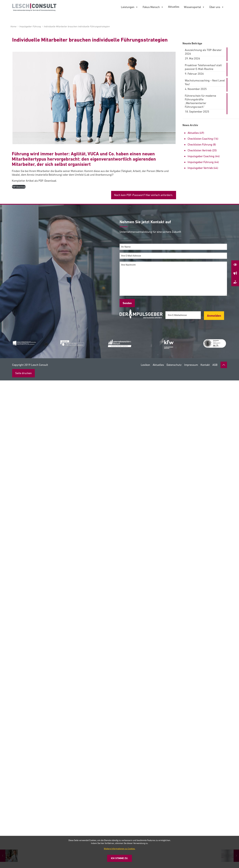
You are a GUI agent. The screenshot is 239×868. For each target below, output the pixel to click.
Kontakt (205, 365)
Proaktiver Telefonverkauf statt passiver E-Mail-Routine (203, 67)
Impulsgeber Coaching (201, 156)
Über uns (217, 7)
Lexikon (145, 365)
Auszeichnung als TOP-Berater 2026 (203, 52)
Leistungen (130, 7)
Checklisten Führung (200, 144)
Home (13, 26)
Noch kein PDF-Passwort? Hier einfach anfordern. (144, 195)
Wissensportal (194, 7)
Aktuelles (174, 7)
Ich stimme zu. (119, 858)
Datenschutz (174, 365)
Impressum (191, 365)
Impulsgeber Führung (30, 26)
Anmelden (214, 316)
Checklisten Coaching (200, 139)
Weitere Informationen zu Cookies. (120, 849)
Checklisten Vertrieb (200, 150)
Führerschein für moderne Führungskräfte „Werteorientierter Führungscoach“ (200, 101)
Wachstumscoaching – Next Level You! (205, 82)
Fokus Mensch (153, 7)
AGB (215, 365)
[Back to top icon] (224, 365)
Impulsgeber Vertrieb (200, 168)
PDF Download (19, 187)
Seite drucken (23, 373)
